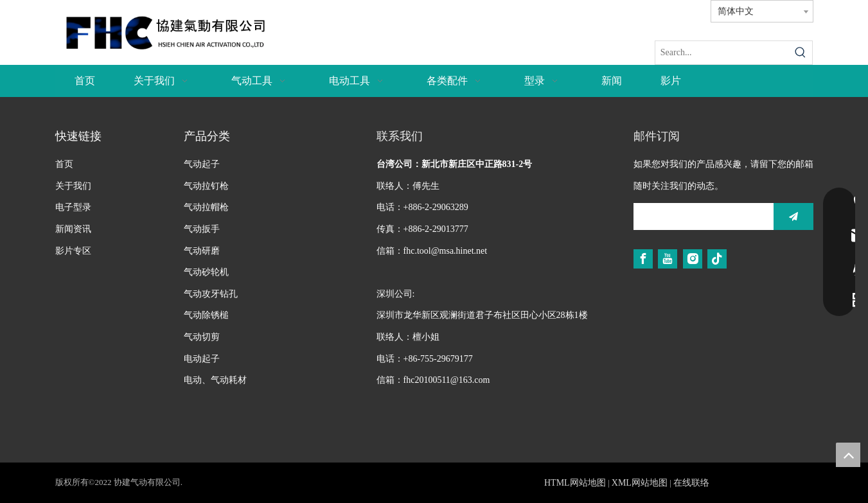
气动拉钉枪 (206, 186)
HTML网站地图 (575, 483)
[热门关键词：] (801, 53)
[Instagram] (693, 259)
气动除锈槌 (206, 315)
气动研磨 (202, 251)
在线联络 (691, 483)
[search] (700, 216)
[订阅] (793, 216)
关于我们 (73, 186)
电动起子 (202, 359)
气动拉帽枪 (206, 207)
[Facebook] (643, 259)
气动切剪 (202, 337)
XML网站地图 (640, 483)
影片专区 (73, 251)
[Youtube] (668, 259)
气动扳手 (202, 229)
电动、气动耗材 (215, 380)
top (848, 455)
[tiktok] (717, 259)
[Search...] (722, 53)
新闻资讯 (73, 229)
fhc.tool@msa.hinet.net (446, 251)
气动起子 (202, 164)
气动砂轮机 (206, 272)
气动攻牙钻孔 (211, 294)
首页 (64, 164)
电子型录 (73, 207)
